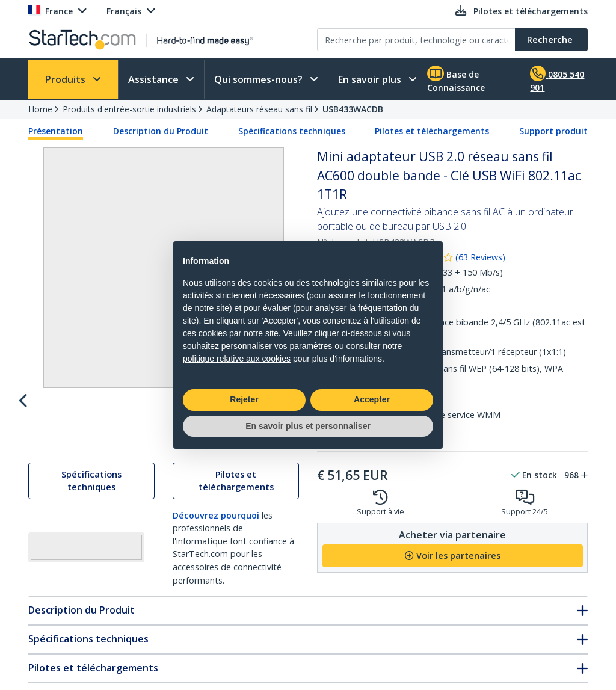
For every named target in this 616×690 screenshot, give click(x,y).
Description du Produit (161, 131)
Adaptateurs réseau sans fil (259, 109)
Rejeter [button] (244, 399)
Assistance (155, 79)
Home (40, 109)
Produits (66, 79)
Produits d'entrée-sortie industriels (129, 109)
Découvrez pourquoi (216, 527)
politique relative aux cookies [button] (237, 359)
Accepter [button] (372, 399)
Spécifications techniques (292, 131)
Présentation (56, 131)
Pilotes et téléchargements (432, 131)
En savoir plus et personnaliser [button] (308, 426)
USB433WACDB (353, 109)
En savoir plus (371, 79)
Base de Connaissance (456, 79)
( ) (480, 257)
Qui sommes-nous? (260, 79)
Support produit (553, 131)
